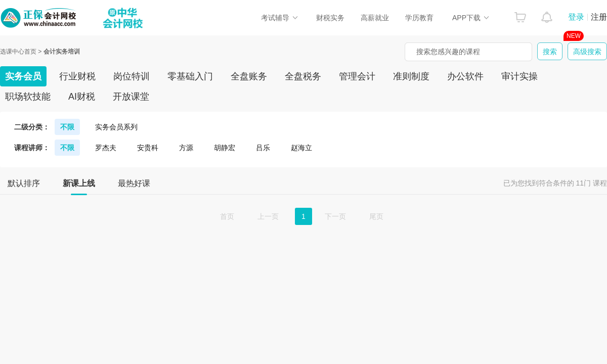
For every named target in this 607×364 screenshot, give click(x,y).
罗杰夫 (106, 148)
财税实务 (330, 18)
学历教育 (419, 18)
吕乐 (263, 148)
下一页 (335, 216)
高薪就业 (375, 18)
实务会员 (23, 76)
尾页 (376, 216)
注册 (599, 17)
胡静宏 (225, 148)
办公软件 (465, 76)
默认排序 (24, 183)
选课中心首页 (18, 52)
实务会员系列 (116, 127)
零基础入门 (190, 76)
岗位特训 (132, 76)
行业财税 (77, 76)
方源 (186, 148)
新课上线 (79, 187)
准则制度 (411, 76)
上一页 (268, 216)
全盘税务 (303, 76)
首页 (227, 216)
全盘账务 (249, 76)
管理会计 (357, 76)
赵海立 (301, 148)
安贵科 (148, 148)
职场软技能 (28, 97)
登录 (576, 17)
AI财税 (82, 97)
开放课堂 (131, 97)
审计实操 (519, 76)
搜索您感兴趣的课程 (448, 52)
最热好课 (134, 183)
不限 (67, 127)
